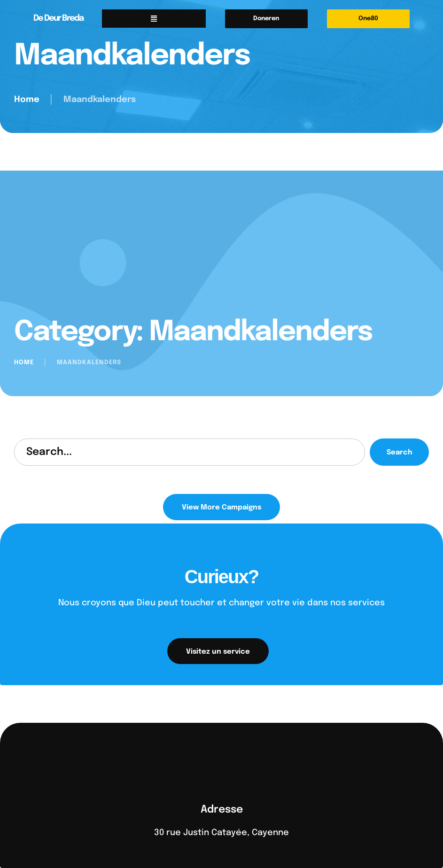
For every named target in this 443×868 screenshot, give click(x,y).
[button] (267, 19)
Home (27, 100)
